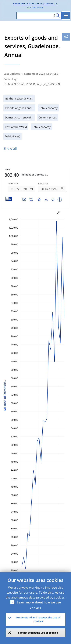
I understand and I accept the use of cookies (38, 619)
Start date (13, 184)
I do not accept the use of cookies (38, 633)
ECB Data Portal (35, 7)
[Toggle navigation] (66, 16)
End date (43, 184)
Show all (10, 148)
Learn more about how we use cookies (39, 605)
